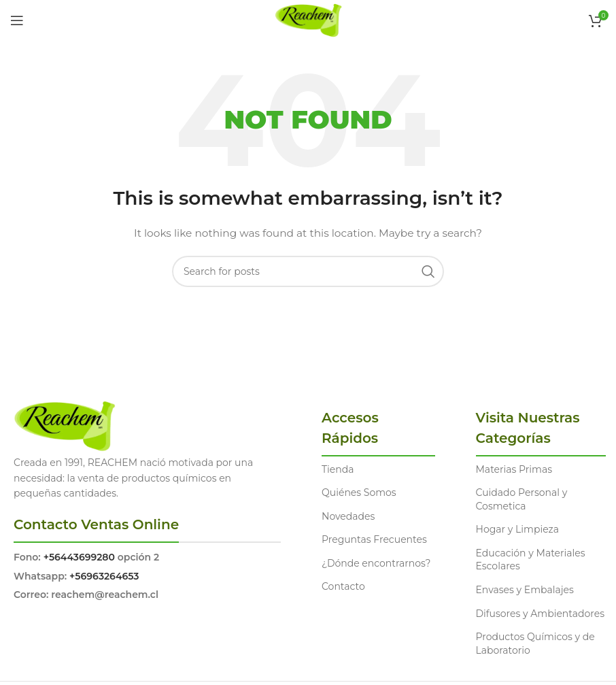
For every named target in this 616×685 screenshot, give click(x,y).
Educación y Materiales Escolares (531, 560)
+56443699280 (79, 557)
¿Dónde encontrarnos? (376, 563)
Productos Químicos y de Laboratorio (535, 644)
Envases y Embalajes (525, 590)
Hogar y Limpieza (517, 529)
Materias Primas (514, 469)
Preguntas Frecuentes (374, 539)
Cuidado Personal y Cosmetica (522, 499)
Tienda (338, 469)
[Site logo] (308, 20)
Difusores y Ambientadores (540, 614)
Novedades (348, 516)
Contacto (343, 586)
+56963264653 (104, 576)
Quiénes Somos (359, 492)
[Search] (308, 271)
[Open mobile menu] (17, 20)
